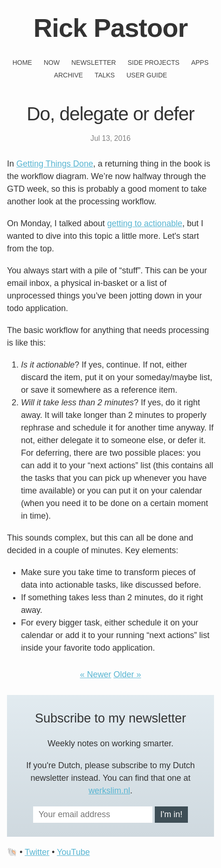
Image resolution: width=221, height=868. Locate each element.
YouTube (73, 852)
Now (52, 62)
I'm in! (171, 814)
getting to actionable (145, 223)
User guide (147, 75)
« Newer (95, 674)
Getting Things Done (55, 164)
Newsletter (94, 62)
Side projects (154, 62)
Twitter (37, 852)
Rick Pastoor (110, 28)
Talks (105, 75)
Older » (128, 674)
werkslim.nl (109, 791)
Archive (69, 75)
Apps (200, 62)
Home (22, 62)
